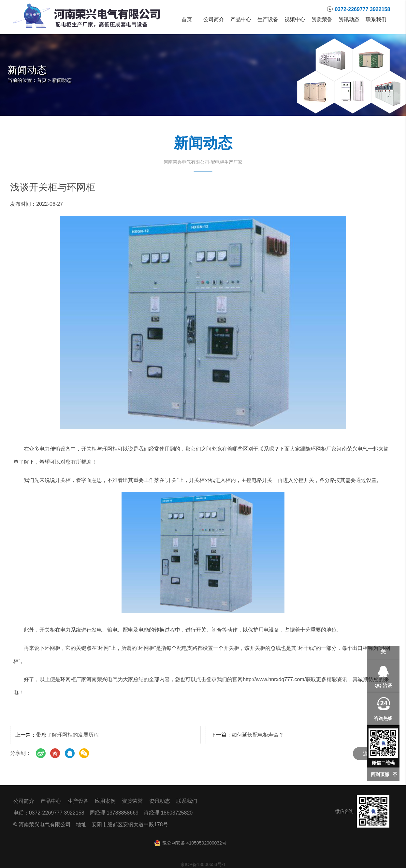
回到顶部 (380, 774)
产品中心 (241, 20)
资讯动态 (349, 20)
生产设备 (268, 20)
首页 (187, 20)
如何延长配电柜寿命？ (258, 735)
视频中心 (295, 20)
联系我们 (376, 20)
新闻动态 (62, 80)
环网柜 (52, 648)
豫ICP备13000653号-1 (203, 864)
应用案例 (105, 801)
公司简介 (214, 20)
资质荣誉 (322, 20)
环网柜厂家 (324, 449)
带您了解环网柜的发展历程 (67, 735)
